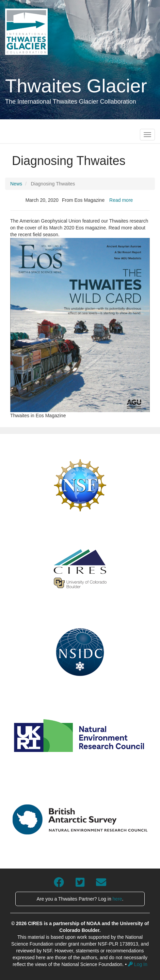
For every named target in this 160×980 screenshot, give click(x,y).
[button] (80, 325)
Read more (121, 200)
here (117, 899)
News (16, 184)
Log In (138, 964)
